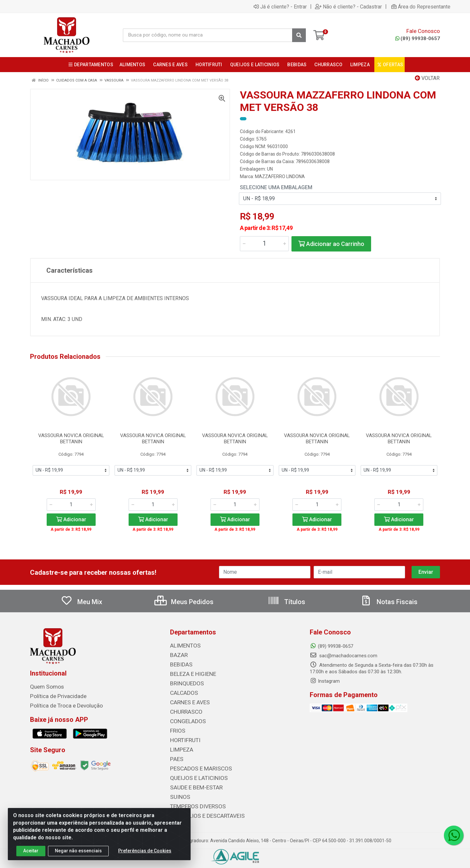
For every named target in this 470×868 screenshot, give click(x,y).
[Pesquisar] (299, 35)
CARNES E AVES (188, 700)
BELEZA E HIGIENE (190, 673)
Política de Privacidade (54, 696)
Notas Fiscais (389, 602)
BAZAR (178, 655)
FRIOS (177, 728)
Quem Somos (45, 687)
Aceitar (31, 852)
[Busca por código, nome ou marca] (208, 35)
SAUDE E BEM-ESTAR (193, 783)
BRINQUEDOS (184, 682)
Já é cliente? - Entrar (280, 7)
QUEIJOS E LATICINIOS (195, 773)
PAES (176, 755)
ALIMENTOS (183, 646)
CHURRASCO (184, 709)
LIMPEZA (180, 746)
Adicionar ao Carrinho (331, 244)
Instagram (325, 681)
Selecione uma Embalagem (276, 187)
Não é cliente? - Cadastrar (348, 7)
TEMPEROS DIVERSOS (194, 801)
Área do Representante (421, 7)
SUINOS (178, 792)
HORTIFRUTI (183, 737)
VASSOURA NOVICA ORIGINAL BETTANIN (71, 439)
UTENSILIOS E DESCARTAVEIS (202, 810)
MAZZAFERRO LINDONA (280, 176)
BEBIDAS (180, 664)
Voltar (427, 78)
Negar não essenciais (78, 852)
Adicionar (71, 519)
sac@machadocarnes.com (344, 656)
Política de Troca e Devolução (62, 705)
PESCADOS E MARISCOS (197, 764)
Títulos (286, 602)
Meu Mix (81, 602)
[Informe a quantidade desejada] (264, 244)
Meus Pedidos (184, 602)
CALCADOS (182, 691)
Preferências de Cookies (145, 852)
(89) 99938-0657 (418, 38)
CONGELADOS (185, 719)
